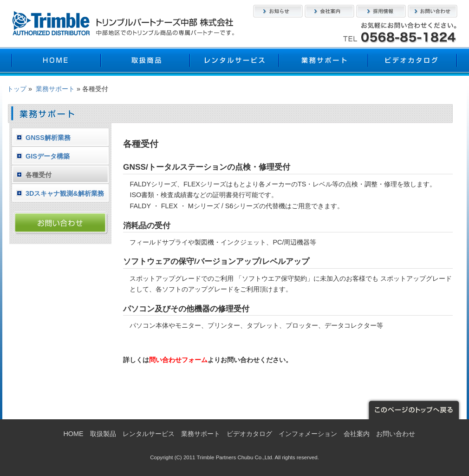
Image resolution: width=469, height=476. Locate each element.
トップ (17, 89)
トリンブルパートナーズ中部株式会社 (123, 23)
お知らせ (278, 11)
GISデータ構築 (48, 156)
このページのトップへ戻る (413, 409)
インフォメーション (308, 434)
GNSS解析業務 (48, 138)
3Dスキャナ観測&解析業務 (65, 193)
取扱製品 (145, 62)
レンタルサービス (234, 62)
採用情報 (381, 11)
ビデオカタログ (413, 62)
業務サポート (324, 62)
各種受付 (39, 175)
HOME (56, 62)
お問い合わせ (433, 11)
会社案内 (329, 11)
